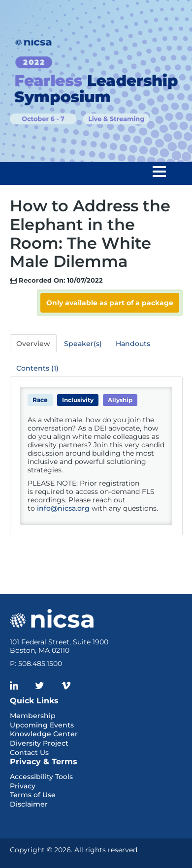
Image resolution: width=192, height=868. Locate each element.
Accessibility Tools (41, 777)
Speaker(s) (83, 344)
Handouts (133, 344)
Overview (33, 344)
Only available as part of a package (110, 303)
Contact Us (29, 752)
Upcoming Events (42, 725)
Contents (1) (37, 368)
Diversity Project (39, 743)
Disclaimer (29, 804)
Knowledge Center (44, 734)
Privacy (23, 786)
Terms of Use (33, 795)
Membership (33, 716)
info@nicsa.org (63, 508)
